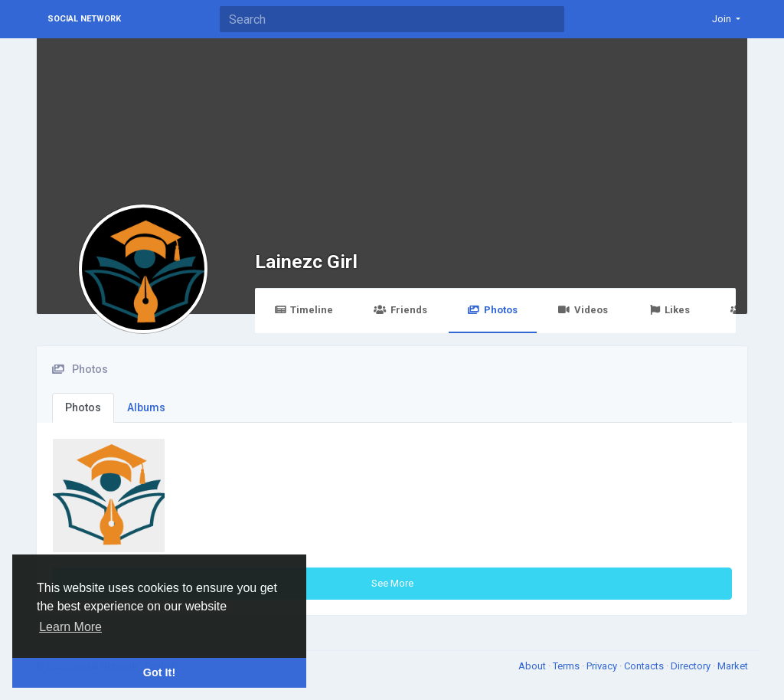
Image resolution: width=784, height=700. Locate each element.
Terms (567, 666)
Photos (493, 310)
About (533, 666)
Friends (400, 310)
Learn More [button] (70, 627)
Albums (146, 407)
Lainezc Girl (306, 262)
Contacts (645, 666)
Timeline (304, 310)
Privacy (603, 666)
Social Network (84, 19)
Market (733, 666)
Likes (669, 310)
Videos (583, 310)
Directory (692, 666)
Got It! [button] (159, 672)
